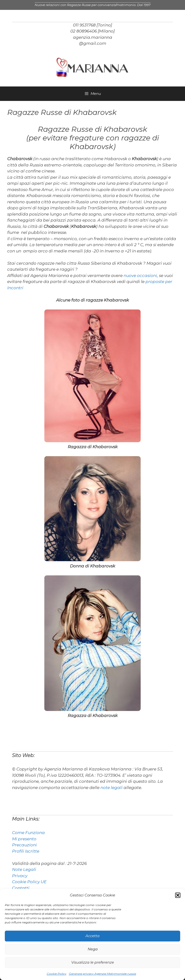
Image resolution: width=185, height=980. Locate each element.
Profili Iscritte (26, 851)
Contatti (21, 888)
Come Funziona (28, 833)
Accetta (92, 936)
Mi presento (24, 839)
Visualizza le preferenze (93, 962)
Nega (93, 949)
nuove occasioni (140, 276)
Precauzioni (24, 845)
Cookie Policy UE (29, 882)
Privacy (20, 876)
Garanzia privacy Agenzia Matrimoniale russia (102, 974)
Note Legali (24, 869)
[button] (178, 895)
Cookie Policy (57, 974)
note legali (112, 788)
